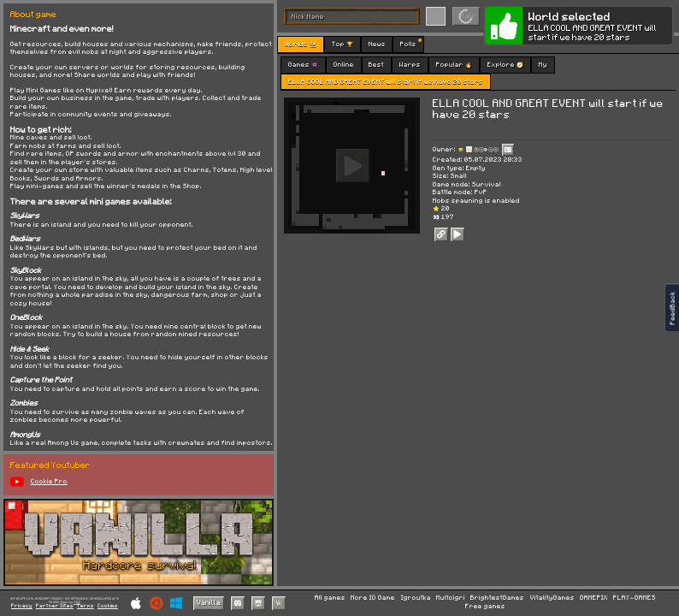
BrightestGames (497, 598)
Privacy (22, 606)
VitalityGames (552, 598)
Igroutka (416, 598)
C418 (77, 602)
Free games (485, 607)
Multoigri (451, 598)
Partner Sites (55, 606)
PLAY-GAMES (635, 598)
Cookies (108, 606)
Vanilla (209, 603)
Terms (86, 606)
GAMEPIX (594, 598)
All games (330, 598)
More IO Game (373, 598)
